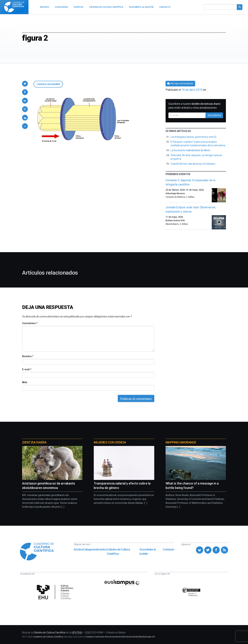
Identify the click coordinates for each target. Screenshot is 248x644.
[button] (25, 84)
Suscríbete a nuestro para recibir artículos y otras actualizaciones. (194, 106)
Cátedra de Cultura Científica (118, 552)
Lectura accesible (48, 84)
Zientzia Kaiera (34, 442)
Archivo (78, 549)
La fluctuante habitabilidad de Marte (190, 150)
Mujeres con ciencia (110, 442)
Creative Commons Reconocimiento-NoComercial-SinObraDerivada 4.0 (120, 637)
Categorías (90, 549)
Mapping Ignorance (181, 442)
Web (25, 382)
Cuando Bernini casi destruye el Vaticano (193, 164)
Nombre (28, 356)
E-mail (27, 369)
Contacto (168, 549)
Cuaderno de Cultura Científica (48, 637)
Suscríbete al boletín (148, 552)
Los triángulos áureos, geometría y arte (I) (193, 137)
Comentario (30, 323)
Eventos (102, 549)
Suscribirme (214, 115)
